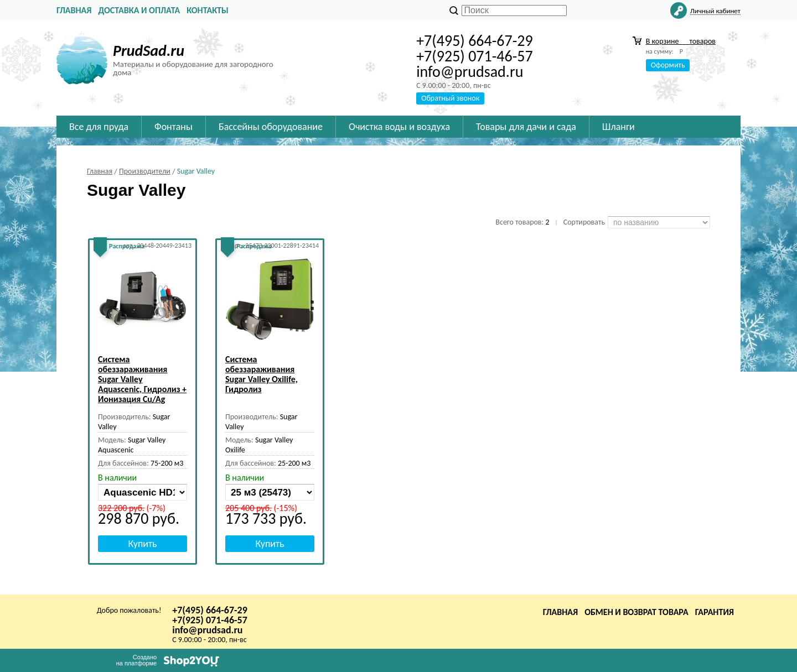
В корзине (681, 41)
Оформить (668, 65)
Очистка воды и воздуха (399, 127)
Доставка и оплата (139, 10)
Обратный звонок (450, 98)
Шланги (619, 127)
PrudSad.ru (149, 51)
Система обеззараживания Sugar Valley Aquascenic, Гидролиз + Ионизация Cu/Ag (142, 379)
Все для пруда (99, 127)
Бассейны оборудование (271, 127)
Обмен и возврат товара (636, 612)
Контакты (208, 10)
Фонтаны (174, 127)
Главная (74, 10)
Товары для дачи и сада (526, 127)
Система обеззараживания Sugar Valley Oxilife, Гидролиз (262, 374)
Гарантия (715, 612)
